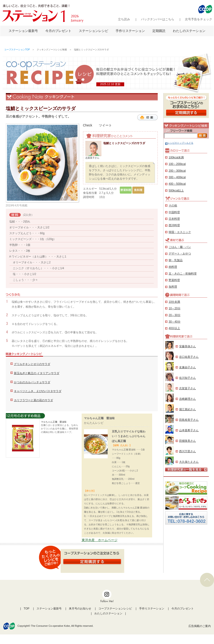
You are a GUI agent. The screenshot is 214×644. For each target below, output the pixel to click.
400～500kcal (177, 184)
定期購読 (159, 31)
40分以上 (174, 328)
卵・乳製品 (176, 260)
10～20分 (175, 308)
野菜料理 (174, 280)
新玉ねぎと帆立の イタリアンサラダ (37, 373)
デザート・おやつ (180, 254)
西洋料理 (174, 225)
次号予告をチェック (199, 19)
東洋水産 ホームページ (100, 540)
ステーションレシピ (94, 31)
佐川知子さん (187, 378)
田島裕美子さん (189, 420)
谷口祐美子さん (189, 357)
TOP (27, 609)
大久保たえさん (189, 462)
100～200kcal (177, 164)
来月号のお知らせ (80, 609)
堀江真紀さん (187, 409)
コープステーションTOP (17, 50)
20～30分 (175, 315)
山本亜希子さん (189, 430)
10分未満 (174, 302)
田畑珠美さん (187, 441)
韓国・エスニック (180, 232)
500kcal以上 (176, 191)
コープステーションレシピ (115, 609)
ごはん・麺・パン (180, 247)
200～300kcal (177, 171)
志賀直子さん (187, 388)
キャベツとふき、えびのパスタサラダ (38, 391)
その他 (173, 205)
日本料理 (174, 219)
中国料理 (174, 212)
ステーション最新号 (23, 31)
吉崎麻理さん (187, 399)
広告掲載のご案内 (200, 626)
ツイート (105, 125)
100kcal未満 (176, 157)
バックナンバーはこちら (158, 19)
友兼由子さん (187, 367)
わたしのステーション (189, 31)
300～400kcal (177, 177)
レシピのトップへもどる (179, 143)
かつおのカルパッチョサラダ (32, 382)
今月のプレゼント (58, 31)
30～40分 (175, 322)
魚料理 (173, 287)
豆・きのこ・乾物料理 (183, 274)
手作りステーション (130, 31)
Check (88, 125)
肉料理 (173, 267)
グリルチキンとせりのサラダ (32, 364)
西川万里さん (187, 451)
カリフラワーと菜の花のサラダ (33, 400)
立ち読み (124, 19)
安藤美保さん (187, 346)
